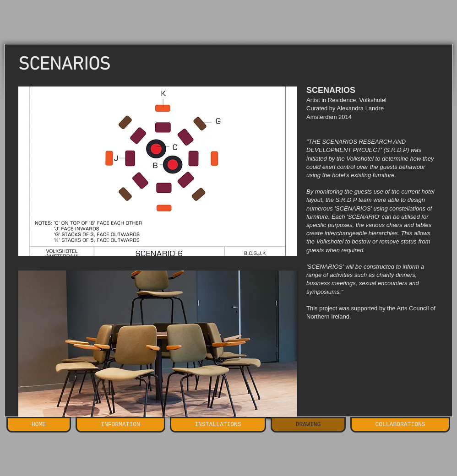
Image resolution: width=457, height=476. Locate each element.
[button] (158, 171)
